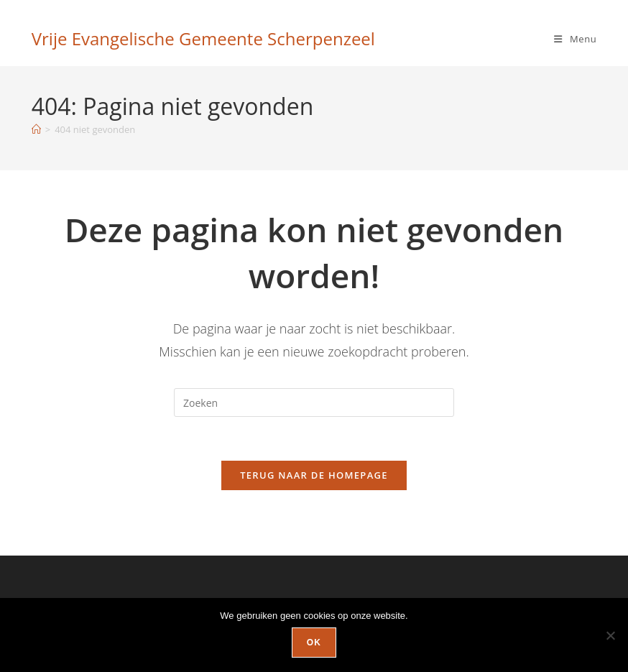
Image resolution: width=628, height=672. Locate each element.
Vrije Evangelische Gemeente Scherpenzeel (203, 38)
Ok (314, 643)
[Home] (36, 129)
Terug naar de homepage (314, 475)
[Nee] (610, 635)
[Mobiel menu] (575, 39)
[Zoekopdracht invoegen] (314, 402)
